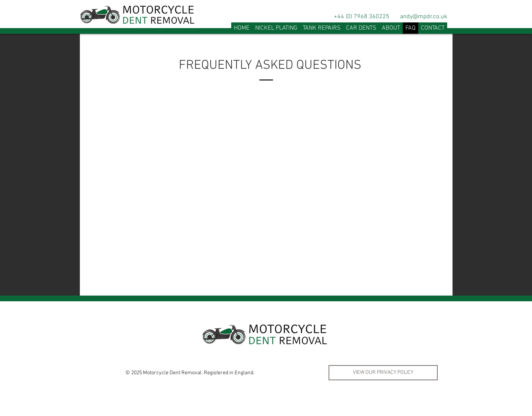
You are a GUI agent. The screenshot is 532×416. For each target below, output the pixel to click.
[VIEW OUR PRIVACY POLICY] (383, 373)
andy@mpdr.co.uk (424, 17)
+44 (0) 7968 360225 (362, 17)
